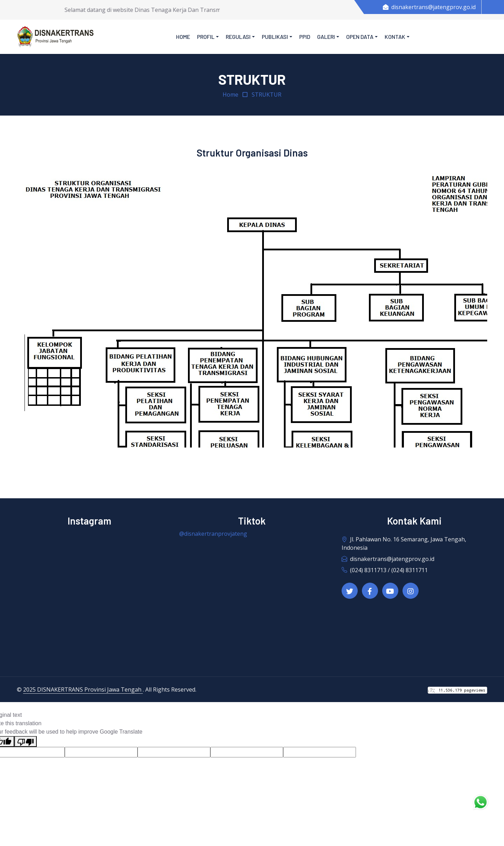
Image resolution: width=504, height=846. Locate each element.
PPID (305, 37)
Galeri (326, 37)
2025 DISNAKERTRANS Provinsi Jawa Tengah (83, 689)
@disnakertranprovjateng (213, 534)
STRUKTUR (267, 95)
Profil (206, 37)
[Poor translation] (26, 741)
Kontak (395, 37)
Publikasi (275, 37)
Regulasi (238, 37)
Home (183, 37)
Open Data (360, 37)
